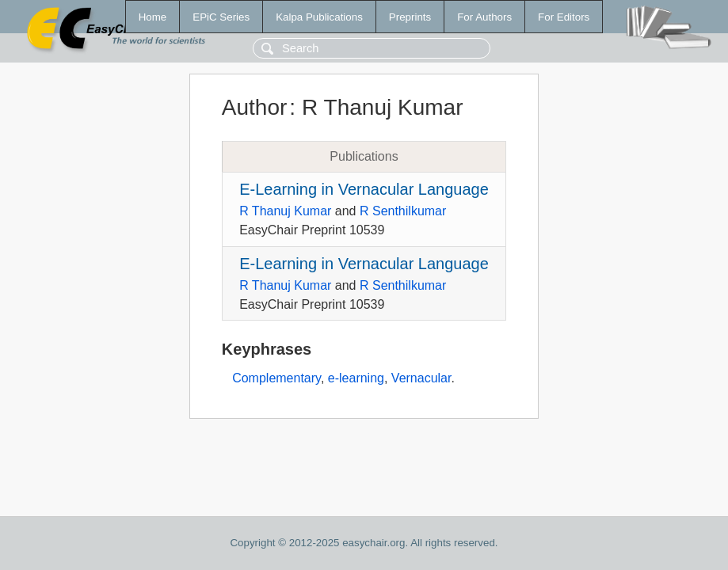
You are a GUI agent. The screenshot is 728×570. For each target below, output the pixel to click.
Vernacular (421, 378)
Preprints (410, 17)
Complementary (276, 378)
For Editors (564, 17)
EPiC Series (221, 17)
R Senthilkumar (403, 211)
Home (153, 17)
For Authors (484, 17)
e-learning (356, 378)
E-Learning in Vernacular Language (364, 189)
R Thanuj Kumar (285, 211)
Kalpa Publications (319, 17)
